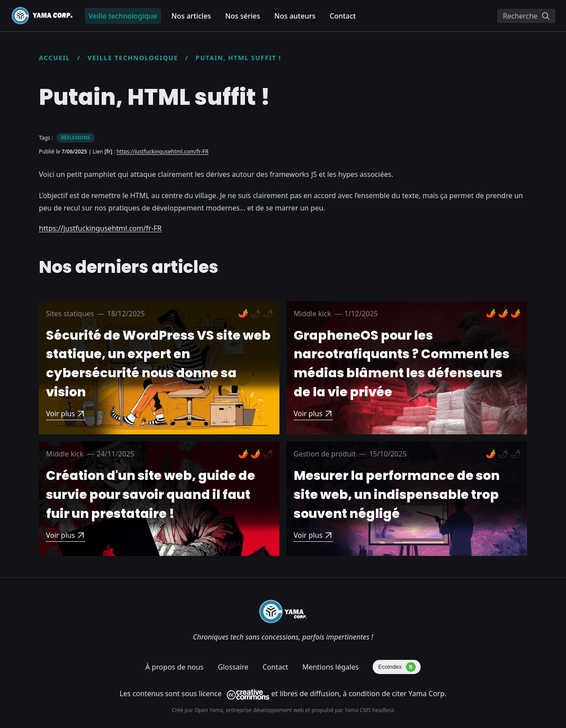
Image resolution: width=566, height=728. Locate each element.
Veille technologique (133, 58)
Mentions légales (331, 667)
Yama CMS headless (370, 710)
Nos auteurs (295, 16)
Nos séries (243, 16)
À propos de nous (175, 667)
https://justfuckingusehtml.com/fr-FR (162, 151)
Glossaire (233, 667)
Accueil (55, 58)
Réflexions (76, 137)
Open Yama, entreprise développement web (250, 710)
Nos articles (191, 16)
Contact (342, 16)
